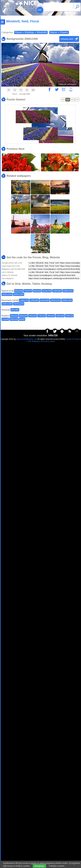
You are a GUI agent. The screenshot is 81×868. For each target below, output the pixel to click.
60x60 (22, 319)
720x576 (28, 291)
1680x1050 (67, 300)
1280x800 (34, 300)
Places (18, 32)
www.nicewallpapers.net (27, 339)
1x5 (63, 100)
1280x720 (24, 300)
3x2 (68, 100)
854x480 (15, 310)
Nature (54, 32)
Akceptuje (39, 866)
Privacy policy (49, 341)
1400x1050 (7, 294)
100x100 (14, 319)
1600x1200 (19, 294)
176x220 (42, 316)
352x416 (14, 316)
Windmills (42, 32)
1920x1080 (7, 304)
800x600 (37, 291)
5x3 (72, 100)
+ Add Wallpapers (34, 341)
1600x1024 (56, 300)
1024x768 (47, 291)
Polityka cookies (57, 866)
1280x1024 (68, 291)
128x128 (69, 316)
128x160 (60, 316)
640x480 (19, 291)
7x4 (77, 100)
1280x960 (57, 291)
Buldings (29, 32)
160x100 (51, 316)
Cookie (69, 339)
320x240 (23, 316)
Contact (77, 339)
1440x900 (45, 300)
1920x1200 (19, 304)
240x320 (33, 316)
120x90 (5, 319)
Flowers (64, 32)
